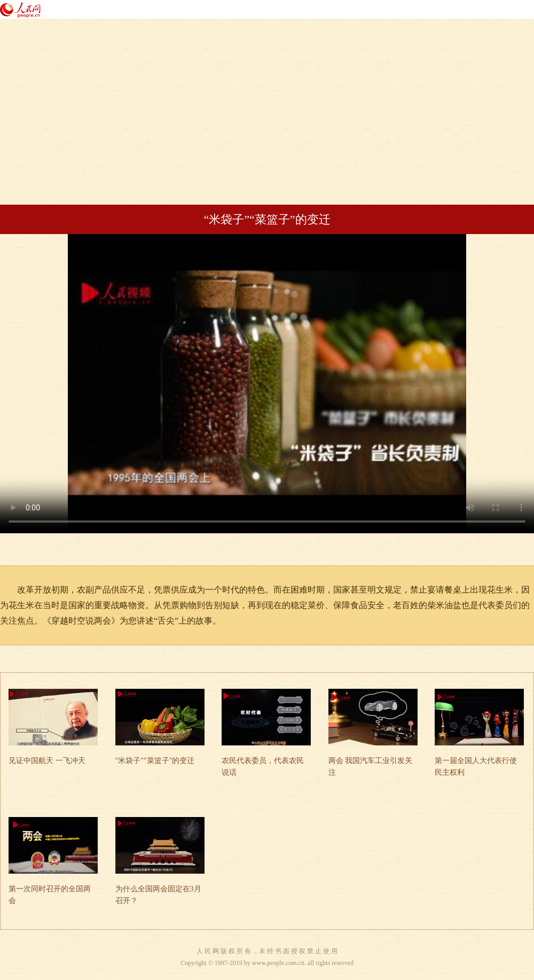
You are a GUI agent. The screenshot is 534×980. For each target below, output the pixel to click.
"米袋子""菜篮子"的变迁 (155, 761)
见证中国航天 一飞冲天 (47, 761)
